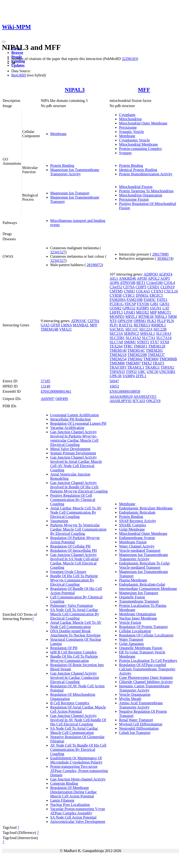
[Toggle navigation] (4, 42)
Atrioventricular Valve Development (78, 822)
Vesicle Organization (135, 694)
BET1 (141, 283)
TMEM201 (154, 350)
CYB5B (116, 295)
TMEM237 (156, 355)
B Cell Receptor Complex (70, 703)
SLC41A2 (133, 338)
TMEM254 (118, 359)
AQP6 (114, 283)
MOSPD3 (117, 317)
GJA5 (45, 325)
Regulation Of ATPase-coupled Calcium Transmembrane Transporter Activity (147, 669)
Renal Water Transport (136, 720)
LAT (166, 308)
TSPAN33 (117, 372)
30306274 (165, 258)
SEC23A (116, 334)
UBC (142, 372)
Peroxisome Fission (134, 199)
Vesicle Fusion (130, 622)
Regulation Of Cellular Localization (146, 635)
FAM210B (135, 300)
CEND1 (153, 287)
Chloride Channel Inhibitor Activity (146, 682)
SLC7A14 (164, 338)
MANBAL (81, 325)
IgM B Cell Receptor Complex (73, 652)
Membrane (58, 134)
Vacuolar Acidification (67, 428)
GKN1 (165, 304)
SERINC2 (131, 334)
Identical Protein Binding (138, 170)
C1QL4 (169, 283)
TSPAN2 (167, 367)
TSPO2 (131, 372)
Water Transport (131, 639)
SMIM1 (130, 342)
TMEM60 (151, 359)
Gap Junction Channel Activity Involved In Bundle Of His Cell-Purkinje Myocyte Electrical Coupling (79, 487)
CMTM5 (116, 291)
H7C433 (139, 401)
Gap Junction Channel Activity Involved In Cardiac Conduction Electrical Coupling (75, 678)
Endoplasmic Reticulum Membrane (146, 508)
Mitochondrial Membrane (138, 144)
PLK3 (152, 321)
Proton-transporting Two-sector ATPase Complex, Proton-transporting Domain (79, 771)
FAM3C (150, 300)
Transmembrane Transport (139, 601)
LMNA (66, 325)
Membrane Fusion (133, 542)
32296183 (129, 59)
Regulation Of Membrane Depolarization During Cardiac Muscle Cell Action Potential (74, 792)
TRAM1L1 (136, 367)
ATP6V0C (79, 321)
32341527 (58, 252)
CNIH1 (130, 291)
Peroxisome (128, 127)
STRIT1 (143, 342)
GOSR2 (116, 308)
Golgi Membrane (132, 529)
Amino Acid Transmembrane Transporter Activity (141, 705)
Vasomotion (59, 521)
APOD (142, 278)
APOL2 (154, 278)
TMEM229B (137, 355)
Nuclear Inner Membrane (138, 618)
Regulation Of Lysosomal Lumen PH (78, 423)
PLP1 (114, 325)
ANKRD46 (127, 278)
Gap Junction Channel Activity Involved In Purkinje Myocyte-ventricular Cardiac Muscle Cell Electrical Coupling (74, 438)
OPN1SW (125, 321)
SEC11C (132, 329)
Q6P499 (62, 399)
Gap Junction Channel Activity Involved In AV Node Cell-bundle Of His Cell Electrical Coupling (78, 720)
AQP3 (165, 278)
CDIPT (141, 287)
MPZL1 (131, 317)
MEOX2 (142, 312)
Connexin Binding (64, 783)
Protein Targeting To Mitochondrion (146, 191)
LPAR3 (130, 312)
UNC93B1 (167, 372)
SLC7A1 (149, 338)
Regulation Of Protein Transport (143, 627)
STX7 (155, 342)
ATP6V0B (128, 283)
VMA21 (65, 329)
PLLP (161, 321)
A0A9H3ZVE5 (145, 397)
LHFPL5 (116, 312)
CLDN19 (168, 287)
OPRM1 (140, 321)
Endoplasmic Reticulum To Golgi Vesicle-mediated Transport (144, 565)
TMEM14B (50, 329)
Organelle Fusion (132, 597)
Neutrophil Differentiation (139, 728)
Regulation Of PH (64, 648)
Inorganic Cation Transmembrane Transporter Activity (144, 688)
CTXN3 (157, 291)
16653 (114, 386)
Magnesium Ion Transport (70, 193)
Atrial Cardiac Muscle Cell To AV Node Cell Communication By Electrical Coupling (76, 512)
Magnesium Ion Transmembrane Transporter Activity (75, 172)
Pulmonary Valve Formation (72, 606)
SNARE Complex (133, 525)
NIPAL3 (75, 90)
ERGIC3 (156, 295)
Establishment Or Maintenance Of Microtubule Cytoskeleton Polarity (76, 760)
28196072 (94, 265)
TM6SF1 (140, 346)
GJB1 (154, 304)
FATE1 (162, 300)
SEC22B (160, 329)
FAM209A (118, 300)
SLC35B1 (117, 338)
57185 (45, 381)
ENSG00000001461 (56, 391)
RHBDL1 (159, 325)
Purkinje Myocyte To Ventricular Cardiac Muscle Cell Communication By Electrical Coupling (78, 529)
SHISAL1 (148, 334)
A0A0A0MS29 (121, 397)
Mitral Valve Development (70, 449)
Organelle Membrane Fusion (141, 648)
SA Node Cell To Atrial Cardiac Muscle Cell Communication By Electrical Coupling (75, 614)
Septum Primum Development (73, 453)
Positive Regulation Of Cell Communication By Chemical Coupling (73, 500)
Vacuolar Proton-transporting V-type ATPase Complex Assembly (78, 811)
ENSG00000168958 (125, 391)
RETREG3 (142, 325)
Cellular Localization (135, 631)
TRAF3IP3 (118, 367)
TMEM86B (168, 359)
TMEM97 (133, 363)
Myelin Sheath (130, 699)
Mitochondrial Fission (136, 187)
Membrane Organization (138, 614)
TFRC (128, 346)
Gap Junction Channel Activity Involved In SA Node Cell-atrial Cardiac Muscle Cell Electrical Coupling (74, 561)
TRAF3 (158, 363)
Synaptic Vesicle (132, 132)
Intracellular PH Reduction (70, 419)
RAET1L (126, 325)
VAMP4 (128, 376)
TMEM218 (118, 355)
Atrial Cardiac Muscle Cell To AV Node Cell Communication (76, 625)
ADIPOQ (151, 274)
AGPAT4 (165, 274)
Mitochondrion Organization (141, 195)
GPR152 (129, 308)
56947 (114, 381)
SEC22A (146, 329)
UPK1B (116, 376)
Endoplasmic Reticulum (137, 512)
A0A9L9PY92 (121, 401)
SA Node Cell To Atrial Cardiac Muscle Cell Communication (74, 730)
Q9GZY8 (153, 401)
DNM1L (142, 295)
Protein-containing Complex (140, 149)
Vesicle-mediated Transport (140, 550)
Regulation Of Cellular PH (70, 546)
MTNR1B (146, 317)
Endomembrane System (137, 538)
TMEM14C (136, 350)
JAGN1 (156, 308)
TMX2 (147, 363)
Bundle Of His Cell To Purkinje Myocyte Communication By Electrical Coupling (74, 580)
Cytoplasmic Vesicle (134, 140)
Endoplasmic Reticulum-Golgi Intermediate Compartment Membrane (148, 586)
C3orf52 (116, 287)
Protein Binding (62, 166)
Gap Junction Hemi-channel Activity (78, 779)
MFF (144, 90)
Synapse (125, 153)
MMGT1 (164, 312)
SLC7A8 (116, 342)
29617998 (160, 254)
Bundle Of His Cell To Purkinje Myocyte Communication (74, 658)
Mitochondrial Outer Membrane (143, 123)
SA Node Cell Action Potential (73, 817)
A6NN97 (48, 399)
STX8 (165, 342)
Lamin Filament (62, 800)
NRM (172, 317)
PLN (170, 321)
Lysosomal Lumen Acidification (74, 415)
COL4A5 (143, 291)
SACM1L (117, 329)
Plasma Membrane (133, 580)
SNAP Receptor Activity (138, 521)
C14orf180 (154, 283)
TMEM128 (157, 346)
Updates (18, 65)
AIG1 (114, 278)
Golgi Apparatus (131, 644)
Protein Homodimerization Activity (146, 174)
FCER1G (117, 304)
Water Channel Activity (137, 546)
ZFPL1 (141, 376)
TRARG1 (152, 367)
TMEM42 (135, 359)
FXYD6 (143, 304)
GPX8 (55, 325)
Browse (17, 53)
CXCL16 (171, 291)
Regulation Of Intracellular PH (74, 550)
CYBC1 (129, 295)
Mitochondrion (130, 119)
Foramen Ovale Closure (68, 572)
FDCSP (130, 304)
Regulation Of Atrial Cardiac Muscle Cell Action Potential (78, 709)
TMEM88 (117, 363)
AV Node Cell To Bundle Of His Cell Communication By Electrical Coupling (78, 750)
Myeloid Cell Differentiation (141, 724)
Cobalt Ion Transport (135, 733)
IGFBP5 (143, 308)
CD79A (93, 321)
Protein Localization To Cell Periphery (148, 661)
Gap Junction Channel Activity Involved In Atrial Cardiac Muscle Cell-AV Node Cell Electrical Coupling (76, 464)
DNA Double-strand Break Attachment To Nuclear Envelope (75, 633)
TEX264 (116, 346)
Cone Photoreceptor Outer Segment (146, 678)
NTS (113, 321)
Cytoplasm (127, 115)
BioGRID (19, 75)
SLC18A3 (164, 334)
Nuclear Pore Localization (70, 805)
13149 (45, 386)
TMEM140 (118, 350)
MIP (153, 312)
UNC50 (152, 372)
